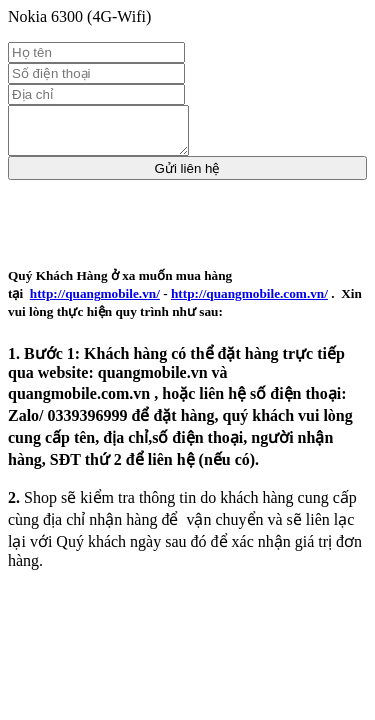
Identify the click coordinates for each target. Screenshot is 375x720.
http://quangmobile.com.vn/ (249, 302)
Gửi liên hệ (188, 177)
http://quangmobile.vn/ (95, 302)
